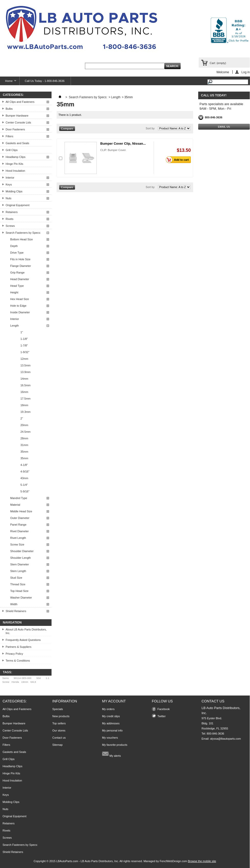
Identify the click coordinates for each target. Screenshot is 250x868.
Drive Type (17, 253)
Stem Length (18, 571)
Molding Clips (14, 191)
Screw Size (17, 544)
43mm (24, 478)
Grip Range (17, 272)
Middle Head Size (21, 511)
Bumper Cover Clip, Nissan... (123, 144)
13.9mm (26, 372)
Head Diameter (20, 279)
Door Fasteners (15, 129)
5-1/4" (24, 485)
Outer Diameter (20, 518)
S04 (39, 678)
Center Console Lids (18, 122)
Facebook (164, 709)
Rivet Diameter (20, 531)
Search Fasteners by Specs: (23, 233)
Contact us (59, 738)
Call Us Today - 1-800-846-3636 (45, 81)
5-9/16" (25, 491)
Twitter (161, 716)
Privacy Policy (14, 654)
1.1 (47, 678)
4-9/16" (25, 472)
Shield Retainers (16, 611)
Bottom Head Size (22, 239)
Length (15, 326)
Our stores (59, 730)
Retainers (12, 212)
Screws (10, 226)
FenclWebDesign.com (173, 861)
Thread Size (18, 584)
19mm (25, 682)
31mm (24, 445)
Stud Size (16, 578)
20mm (24, 425)
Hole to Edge (18, 306)
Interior (10, 178)
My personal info (112, 730)
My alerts (111, 754)
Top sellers (59, 723)
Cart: (218, 63)
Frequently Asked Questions (23, 640)
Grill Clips (12, 150)
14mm (24, 379)
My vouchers (110, 738)
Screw (6, 682)
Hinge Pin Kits (14, 164)
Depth (14, 246)
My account (114, 701)
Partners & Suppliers (18, 647)
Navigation (12, 623)
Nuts (9, 198)
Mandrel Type (19, 498)
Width (14, 604)
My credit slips (111, 716)
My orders (108, 709)
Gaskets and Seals (17, 143)
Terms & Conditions (18, 661)
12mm (24, 359)
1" (22, 332)
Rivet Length (18, 538)
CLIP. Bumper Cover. (113, 150)
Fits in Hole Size (20, 259)
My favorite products (115, 745)
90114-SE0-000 (23, 678)
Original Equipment (18, 205)
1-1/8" (24, 339)
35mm (24, 452)
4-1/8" (24, 465)
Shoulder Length (21, 558)
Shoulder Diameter (22, 551)
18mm (24, 405)
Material (15, 505)
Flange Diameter (21, 266)
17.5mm (26, 399)
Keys (9, 184)
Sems (5, 678)
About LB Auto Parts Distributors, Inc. (26, 631)
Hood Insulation (15, 171)
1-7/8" (24, 345)
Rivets (10, 219)
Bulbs (9, 109)
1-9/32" (25, 352)
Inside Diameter (20, 312)
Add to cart (179, 160)
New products (61, 716)
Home (8, 82)
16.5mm (26, 385)
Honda (15, 682)
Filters (9, 136)
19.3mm (26, 412)
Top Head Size (19, 591)
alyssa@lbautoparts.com (226, 739)
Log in (246, 72)
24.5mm (26, 432)
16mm (24, 392)
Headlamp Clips (16, 157)
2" (22, 418)
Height (14, 292)
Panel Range (18, 525)
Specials (58, 709)
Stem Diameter (20, 564)
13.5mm (26, 365)
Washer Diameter (21, 598)
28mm (24, 438)
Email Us (224, 127)
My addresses (111, 723)
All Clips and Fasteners (20, 102)
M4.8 (33, 682)
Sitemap (57, 745)
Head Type (17, 286)
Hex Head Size (20, 299)
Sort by (150, 128)
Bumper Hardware (17, 116)
